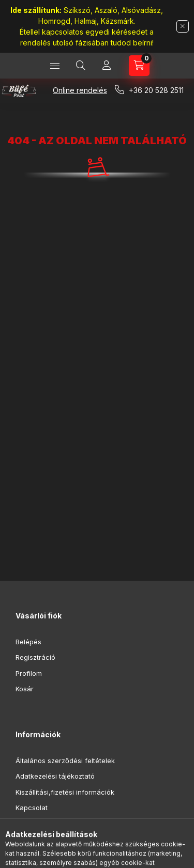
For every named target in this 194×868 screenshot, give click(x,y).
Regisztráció (35, 657)
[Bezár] (183, 26)
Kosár (25, 689)
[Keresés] (81, 66)
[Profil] (107, 66)
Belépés (28, 642)
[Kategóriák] (55, 66)
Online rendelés (80, 90)
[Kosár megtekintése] (139, 66)
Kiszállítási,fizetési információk (65, 792)
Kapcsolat (32, 808)
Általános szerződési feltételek (65, 761)
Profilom (29, 673)
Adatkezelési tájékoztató (55, 776)
